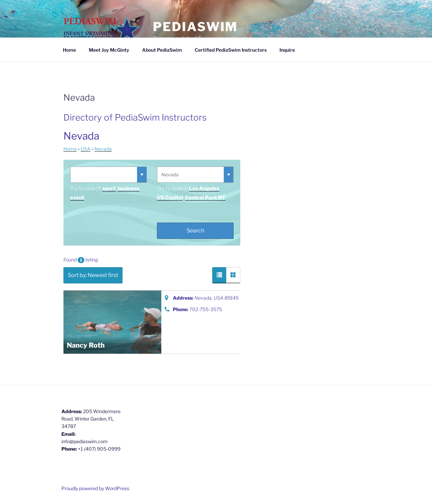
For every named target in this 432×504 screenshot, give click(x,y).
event (77, 198)
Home (69, 50)
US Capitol (170, 198)
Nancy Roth (86, 345)
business (129, 188)
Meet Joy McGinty (109, 50)
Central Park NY (205, 198)
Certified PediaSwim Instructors (231, 50)
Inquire (287, 50)
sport (109, 188)
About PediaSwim (162, 50)
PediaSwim (195, 27)
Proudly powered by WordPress (95, 488)
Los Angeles (204, 188)
